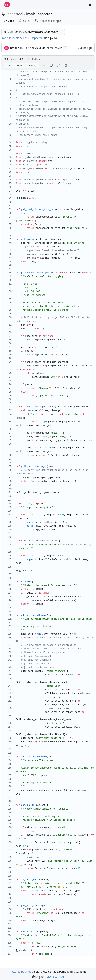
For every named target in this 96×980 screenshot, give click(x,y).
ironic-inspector (39, 14)
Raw (9, 65)
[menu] (38, 977)
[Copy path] (56, 38)
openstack (16, 14)
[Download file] (44, 66)
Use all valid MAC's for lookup (44, 48)
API (62, 977)
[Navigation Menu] (90, 5)
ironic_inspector (32, 38)
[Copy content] (51, 66)
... (65, 48)
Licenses (52, 977)
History (33, 65)
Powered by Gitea (21, 972)
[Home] (7, 5)
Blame (20, 65)
